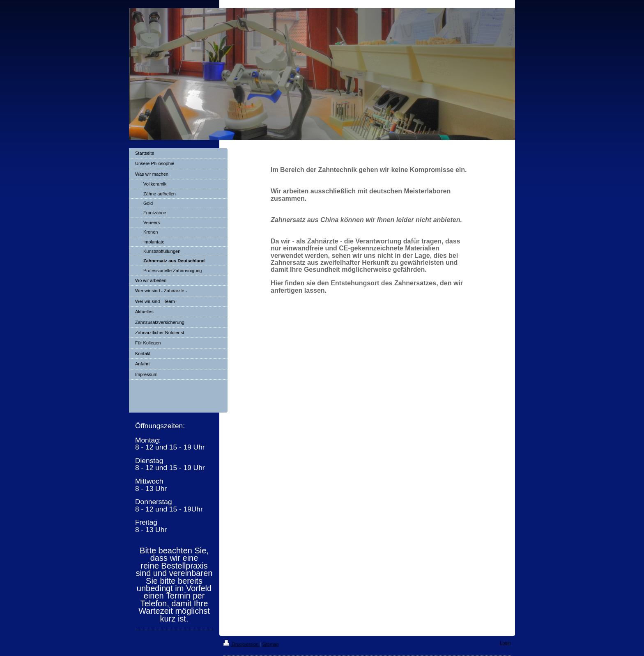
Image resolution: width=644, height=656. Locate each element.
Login (505, 643)
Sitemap (270, 644)
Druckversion (241, 644)
